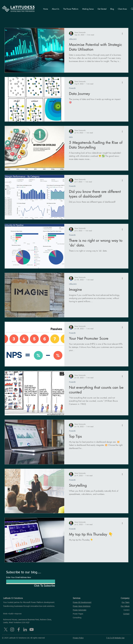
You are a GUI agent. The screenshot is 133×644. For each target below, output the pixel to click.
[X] (6, 629)
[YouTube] (32, 629)
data (71, 137)
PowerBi (72, 88)
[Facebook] (19, 629)
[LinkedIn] (25, 629)
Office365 (73, 39)
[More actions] (123, 34)
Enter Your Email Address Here (19, 577)
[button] (56, 9)
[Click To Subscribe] (31, 586)
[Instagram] (12, 629)
